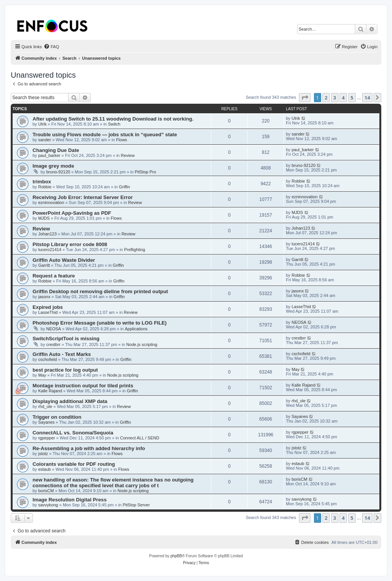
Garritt (44, 265)
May (42, 375)
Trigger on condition (57, 417)
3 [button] (335, 98)
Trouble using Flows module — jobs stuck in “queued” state (105, 135)
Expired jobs (48, 307)
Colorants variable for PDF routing (74, 464)
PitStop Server (136, 505)
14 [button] (367, 98)
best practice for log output (65, 370)
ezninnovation (51, 202)
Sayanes (47, 422)
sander (45, 140)
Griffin (124, 187)
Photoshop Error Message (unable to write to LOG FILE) (100, 323)
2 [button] (326, 98)
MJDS (44, 218)
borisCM (46, 491)
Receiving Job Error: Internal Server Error (83, 197)
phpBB (176, 556)
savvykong (48, 505)
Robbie (45, 187)
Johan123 (47, 234)
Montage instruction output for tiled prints (83, 386)
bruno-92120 (58, 172)
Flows (122, 140)
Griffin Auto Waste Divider (64, 260)
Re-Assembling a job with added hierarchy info (89, 448)
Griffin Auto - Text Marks (62, 354)
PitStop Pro (145, 172)
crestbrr (53, 344)
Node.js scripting (142, 344)
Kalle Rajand (50, 391)
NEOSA (54, 329)
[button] (305, 98)
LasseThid (48, 312)
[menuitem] (51, 47)
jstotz (43, 454)
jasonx (44, 297)
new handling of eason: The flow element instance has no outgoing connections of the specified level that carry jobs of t (113, 483)
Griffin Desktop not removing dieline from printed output (100, 291)
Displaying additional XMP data (70, 401)
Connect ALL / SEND (140, 438)
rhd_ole (45, 406)
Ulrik (42, 124)
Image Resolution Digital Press (69, 500)
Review (128, 155)
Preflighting (135, 250)
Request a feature (54, 276)
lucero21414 (50, 250)
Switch (114, 124)
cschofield (48, 359)
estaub (45, 469)
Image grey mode (53, 166)
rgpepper (47, 438)
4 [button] (343, 98)
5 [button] (352, 98)
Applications (136, 329)
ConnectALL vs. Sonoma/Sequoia (73, 433)
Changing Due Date (56, 150)
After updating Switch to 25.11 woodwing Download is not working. (113, 119)
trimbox (42, 182)
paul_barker (49, 155)
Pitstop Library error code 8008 (70, 244)
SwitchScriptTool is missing (66, 339)
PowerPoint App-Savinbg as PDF (72, 213)
